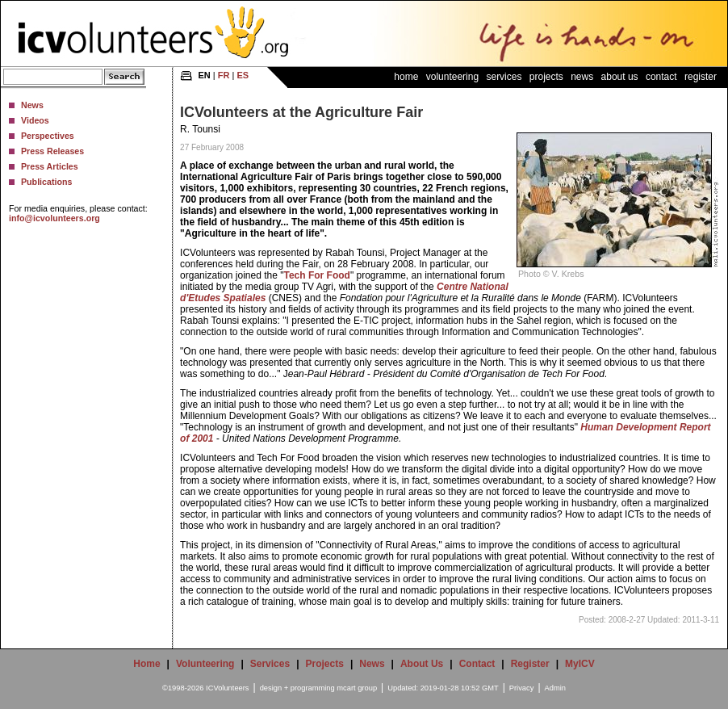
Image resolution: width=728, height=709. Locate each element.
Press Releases (52, 151)
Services (504, 77)
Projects (546, 77)
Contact (661, 77)
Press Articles (50, 166)
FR (224, 75)
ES (243, 75)
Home (406, 77)
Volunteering (452, 77)
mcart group (357, 688)
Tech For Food (316, 275)
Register (701, 77)
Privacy (522, 688)
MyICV (580, 664)
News (32, 105)
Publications (46, 182)
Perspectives (48, 136)
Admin (555, 688)
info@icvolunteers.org (54, 218)
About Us (620, 77)
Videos (35, 120)
